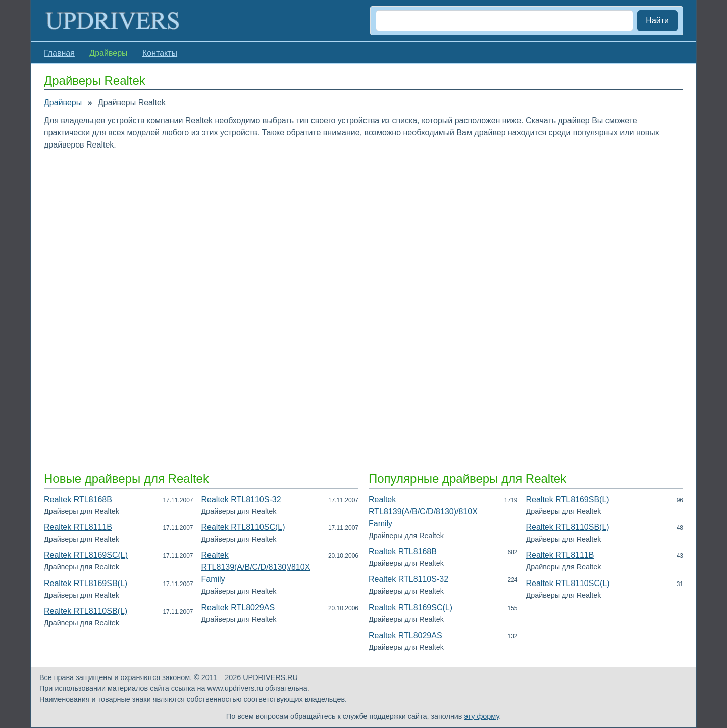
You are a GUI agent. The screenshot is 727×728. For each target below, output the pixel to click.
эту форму (482, 716)
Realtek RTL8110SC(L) (243, 527)
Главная (59, 53)
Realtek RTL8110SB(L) (86, 611)
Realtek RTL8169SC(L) (86, 555)
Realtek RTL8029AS (238, 608)
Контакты (160, 53)
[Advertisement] (347, 232)
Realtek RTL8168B (78, 499)
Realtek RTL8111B (78, 527)
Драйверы (63, 102)
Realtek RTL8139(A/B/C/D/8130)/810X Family (256, 567)
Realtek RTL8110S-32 (241, 499)
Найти (657, 20)
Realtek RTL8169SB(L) (86, 583)
